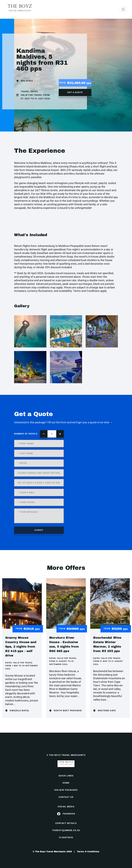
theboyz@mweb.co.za (66, 830)
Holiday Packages (66, 790)
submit (39, 530)
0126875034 (66, 837)
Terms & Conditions (88, 852)
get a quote (75, 92)
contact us (66, 797)
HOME (66, 783)
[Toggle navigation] (123, 9)
